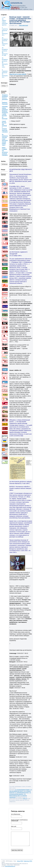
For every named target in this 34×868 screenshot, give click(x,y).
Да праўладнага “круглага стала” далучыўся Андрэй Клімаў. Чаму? (5, 140)
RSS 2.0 (25, 799)
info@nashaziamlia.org (10, 866)
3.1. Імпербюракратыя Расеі (22, 793)
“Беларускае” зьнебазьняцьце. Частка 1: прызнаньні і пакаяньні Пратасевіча (6, 99)
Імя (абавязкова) (16, 814)
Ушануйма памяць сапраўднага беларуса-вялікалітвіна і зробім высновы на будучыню (5, 113)
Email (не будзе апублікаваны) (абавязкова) (19, 820)
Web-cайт (14, 826)
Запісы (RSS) (20, 861)
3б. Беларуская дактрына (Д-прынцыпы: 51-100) (5, 52)
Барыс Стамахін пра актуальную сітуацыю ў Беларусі (5, 151)
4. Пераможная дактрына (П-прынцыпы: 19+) (5, 73)
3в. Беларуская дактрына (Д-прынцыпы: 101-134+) (5, 62)
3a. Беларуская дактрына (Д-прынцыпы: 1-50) (5, 41)
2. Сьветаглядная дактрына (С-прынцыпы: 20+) (5, 31)
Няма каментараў (24, 25)
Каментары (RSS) (28, 861)
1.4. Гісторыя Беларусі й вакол (22, 790)
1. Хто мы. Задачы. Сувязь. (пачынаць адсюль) (5, 21)
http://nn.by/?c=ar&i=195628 (18, 74)
